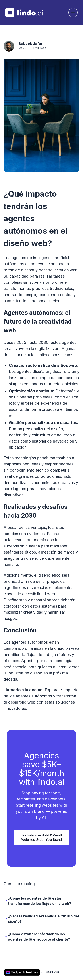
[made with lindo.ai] (22, 972)
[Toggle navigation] (73, 13)
